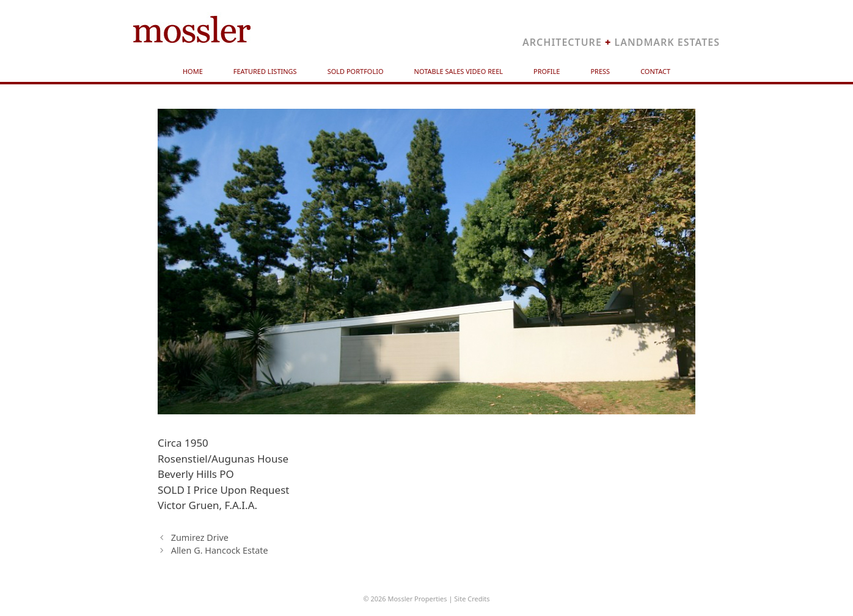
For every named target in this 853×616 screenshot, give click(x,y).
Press (600, 71)
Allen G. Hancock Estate (220, 550)
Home (193, 71)
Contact (655, 71)
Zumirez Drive (200, 537)
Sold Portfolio (356, 71)
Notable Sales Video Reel (459, 71)
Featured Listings (265, 71)
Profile (547, 71)
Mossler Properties (417, 599)
